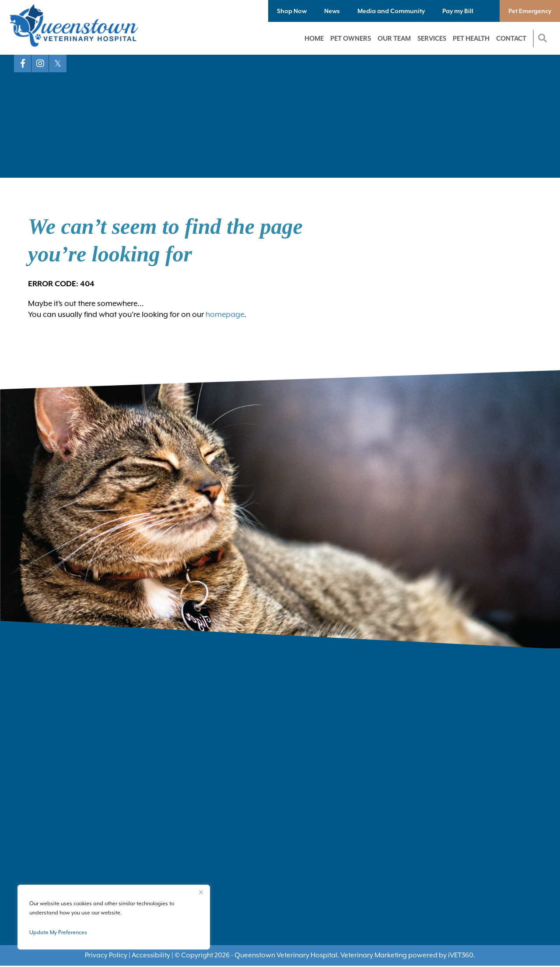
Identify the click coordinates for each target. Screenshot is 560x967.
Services (432, 38)
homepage (225, 314)
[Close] (201, 892)
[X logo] (58, 63)
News (332, 11)
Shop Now (292, 11)
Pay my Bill (458, 11)
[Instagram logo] (40, 63)
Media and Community (391, 11)
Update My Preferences (58, 932)
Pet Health (471, 38)
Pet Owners (351, 38)
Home (314, 38)
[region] (114, 917)
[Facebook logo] (23, 63)
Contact (511, 38)
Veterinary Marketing (374, 955)
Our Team (394, 38)
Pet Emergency (530, 11)
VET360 (461, 955)
